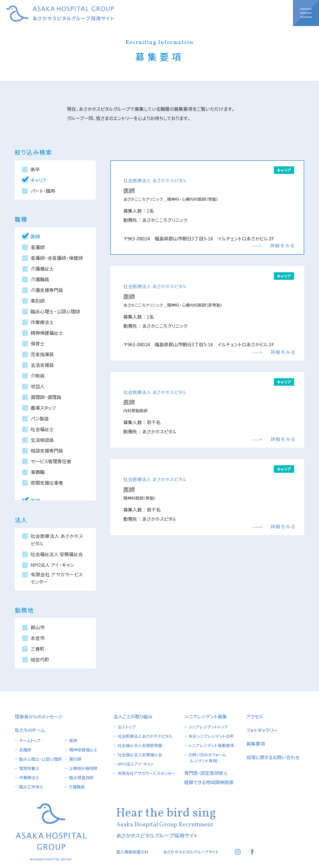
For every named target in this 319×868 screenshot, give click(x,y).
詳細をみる (282, 245)
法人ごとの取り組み (133, 708)
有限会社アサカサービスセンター (146, 764)
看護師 (25, 741)
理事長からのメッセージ (39, 708)
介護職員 (77, 778)
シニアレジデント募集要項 (211, 737)
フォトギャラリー (262, 721)
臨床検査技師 (81, 769)
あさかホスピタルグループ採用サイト (60, 14)
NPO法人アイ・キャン (136, 755)
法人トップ (127, 718)
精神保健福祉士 (83, 741)
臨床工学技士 (31, 778)
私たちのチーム (30, 721)
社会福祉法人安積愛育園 (140, 737)
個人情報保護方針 (132, 843)
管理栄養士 (29, 759)
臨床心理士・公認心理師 (40, 750)
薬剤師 (75, 750)
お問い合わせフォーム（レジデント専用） (207, 749)
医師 (73, 732)
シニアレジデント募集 (206, 708)
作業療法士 (29, 769)
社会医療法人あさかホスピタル (145, 727)
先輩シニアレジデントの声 (211, 727)
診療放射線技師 (83, 759)
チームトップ (30, 732)
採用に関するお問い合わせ (273, 749)
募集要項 (256, 735)
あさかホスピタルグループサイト (191, 843)
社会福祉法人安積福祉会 (140, 746)
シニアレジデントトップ (208, 718)
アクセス (255, 708)
